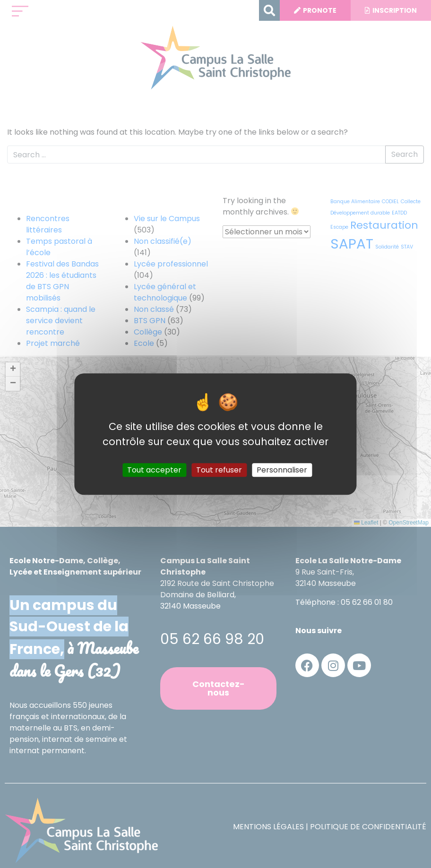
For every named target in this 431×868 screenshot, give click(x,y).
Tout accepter (154, 470)
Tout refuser (219, 470)
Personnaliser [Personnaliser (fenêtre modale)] (282, 470)
